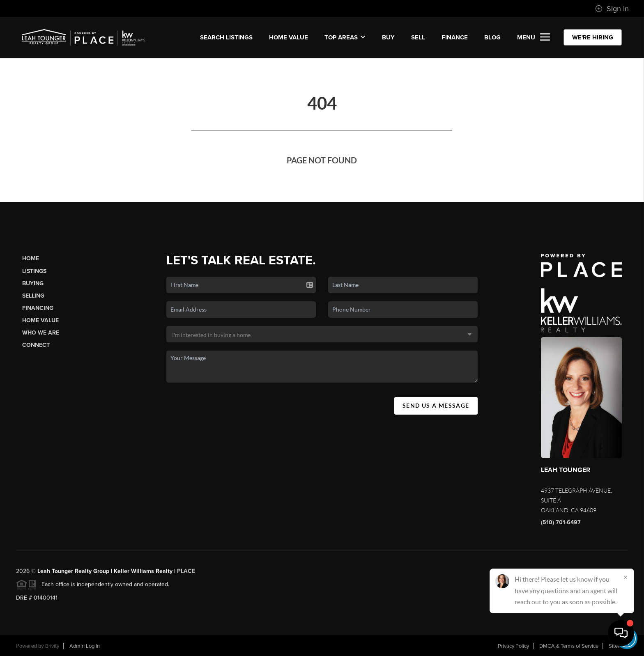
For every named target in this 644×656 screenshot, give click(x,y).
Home (31, 258)
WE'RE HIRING (593, 37)
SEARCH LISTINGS (226, 37)
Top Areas (345, 37)
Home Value (289, 37)
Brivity (52, 646)
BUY (388, 37)
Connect (36, 345)
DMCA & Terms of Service (569, 646)
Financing (38, 308)
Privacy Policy (513, 646)
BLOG (492, 37)
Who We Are (41, 333)
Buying (33, 283)
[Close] (626, 577)
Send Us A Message (436, 406)
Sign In (612, 9)
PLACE (186, 575)
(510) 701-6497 (561, 522)
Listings (34, 271)
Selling (33, 296)
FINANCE (455, 37)
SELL (418, 37)
